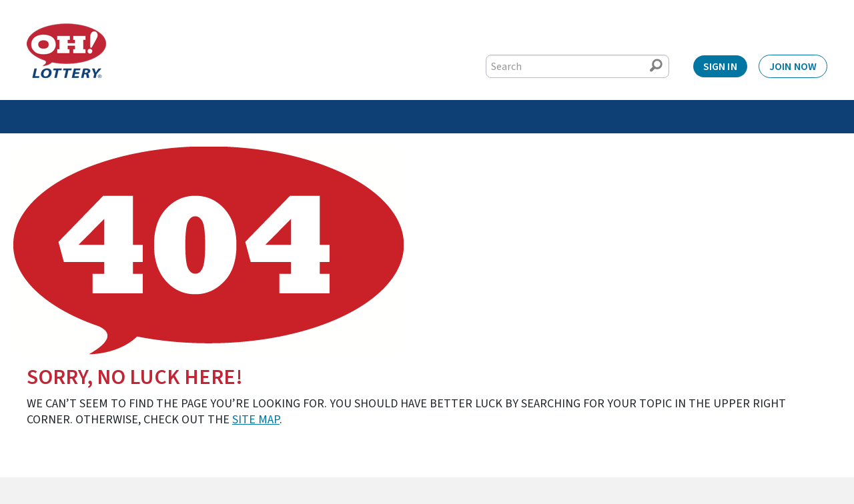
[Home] (66, 51)
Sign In (720, 67)
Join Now (793, 67)
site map (256, 420)
